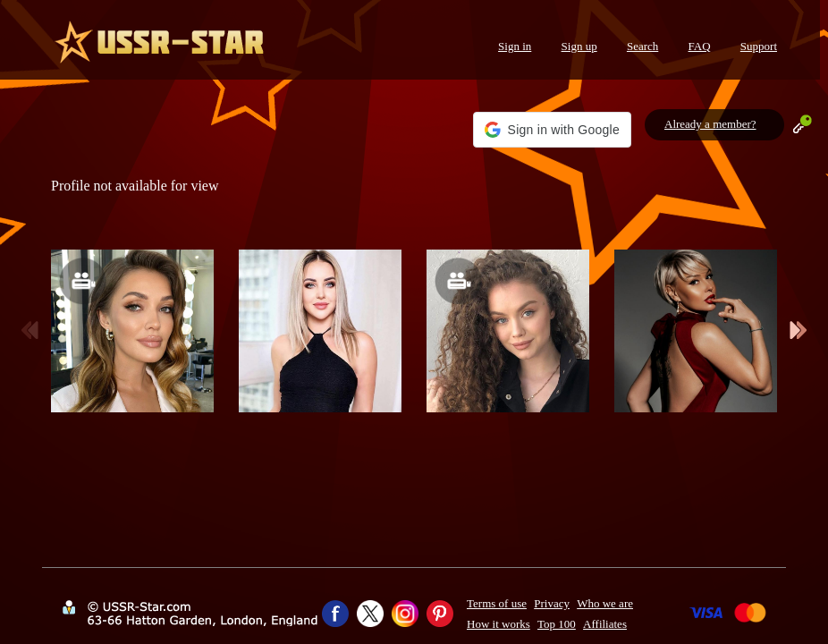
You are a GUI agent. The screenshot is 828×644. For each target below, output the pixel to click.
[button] (552, 130)
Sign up (579, 46)
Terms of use (497, 603)
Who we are (605, 603)
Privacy (552, 603)
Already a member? (710, 124)
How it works (498, 624)
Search (642, 46)
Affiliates (605, 624)
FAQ (700, 46)
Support (759, 46)
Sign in (515, 46)
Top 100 (557, 624)
